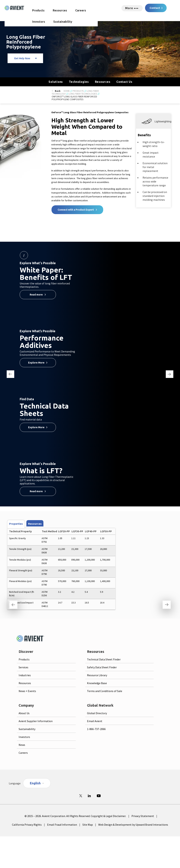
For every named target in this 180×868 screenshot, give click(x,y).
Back (58, 91)
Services (23, 667)
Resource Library (97, 675)
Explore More (36, 363)
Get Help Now (22, 58)
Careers (81, 10)
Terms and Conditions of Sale (105, 691)
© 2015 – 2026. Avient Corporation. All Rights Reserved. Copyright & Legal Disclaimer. (75, 816)
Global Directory (97, 713)
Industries (25, 675)
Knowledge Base (97, 683)
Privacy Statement (143, 816)
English (35, 783)
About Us (24, 713)
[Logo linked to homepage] (15, 8)
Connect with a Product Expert (76, 210)
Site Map (88, 825)
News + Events (27, 691)
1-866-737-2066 (96, 729)
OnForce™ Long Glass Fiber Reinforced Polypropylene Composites (74, 98)
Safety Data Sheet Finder (102, 667)
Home (67, 91)
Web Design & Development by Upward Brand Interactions (133, 825)
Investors (39, 22)
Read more (36, 295)
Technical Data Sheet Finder (104, 659)
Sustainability (63, 22)
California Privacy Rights (27, 825)
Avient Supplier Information (36, 721)
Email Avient (95, 721)
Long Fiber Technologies (83, 94)
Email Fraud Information (62, 825)
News (22, 745)
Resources (60, 10)
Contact (155, 8)
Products (38, 10)
